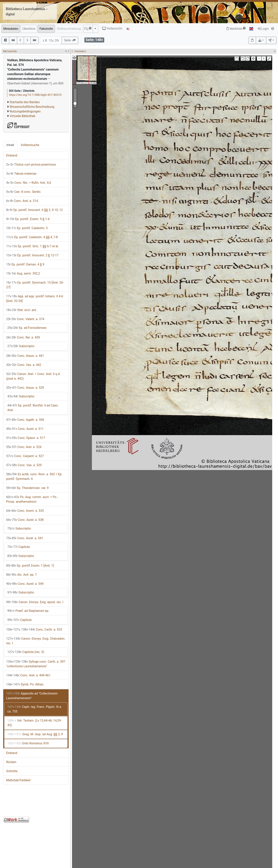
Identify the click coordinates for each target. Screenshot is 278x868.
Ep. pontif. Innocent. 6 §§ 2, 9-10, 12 (34, 210)
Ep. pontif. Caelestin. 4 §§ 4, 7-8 (32, 237)
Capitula (19, 547)
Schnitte (12, 771)
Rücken (11, 762)
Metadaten (11, 29)
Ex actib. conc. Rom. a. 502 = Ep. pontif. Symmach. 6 (34, 477)
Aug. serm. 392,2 (23, 273)
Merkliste (236, 29)
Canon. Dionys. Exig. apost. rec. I (35, 602)
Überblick (29, 29)
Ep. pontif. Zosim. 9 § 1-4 (28, 219)
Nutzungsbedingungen (25, 111)
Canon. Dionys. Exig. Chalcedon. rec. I (36, 641)
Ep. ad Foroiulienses (27, 328)
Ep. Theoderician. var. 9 (27, 488)
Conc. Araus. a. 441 (25, 356)
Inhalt (10, 145)
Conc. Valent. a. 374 (25, 319)
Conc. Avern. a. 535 (25, 511)
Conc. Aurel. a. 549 (25, 584)
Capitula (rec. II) (26, 652)
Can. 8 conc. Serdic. (24, 192)
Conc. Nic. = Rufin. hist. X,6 (29, 183)
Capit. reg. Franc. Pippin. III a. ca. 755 (35, 709)
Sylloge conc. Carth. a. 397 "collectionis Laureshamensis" (36, 664)
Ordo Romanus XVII (28, 743)
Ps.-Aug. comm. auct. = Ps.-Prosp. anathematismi (32, 499)
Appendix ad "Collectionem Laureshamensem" (32, 696)
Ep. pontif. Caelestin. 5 (27, 228)
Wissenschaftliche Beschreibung (32, 107)
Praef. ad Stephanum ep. (28, 611)
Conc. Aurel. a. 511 (25, 429)
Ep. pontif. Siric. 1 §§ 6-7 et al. (33, 246)
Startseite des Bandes (25, 102)
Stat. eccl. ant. (22, 310)
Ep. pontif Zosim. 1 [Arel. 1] (30, 566)
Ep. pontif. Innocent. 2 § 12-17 (32, 255)
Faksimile (46, 29)
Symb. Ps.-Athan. (25, 684)
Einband (12, 155)
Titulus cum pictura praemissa (31, 165)
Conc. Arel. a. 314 (22, 201)
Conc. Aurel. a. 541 (25, 538)
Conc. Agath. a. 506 (25, 420)
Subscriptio (21, 346)
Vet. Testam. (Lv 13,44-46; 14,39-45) (34, 723)
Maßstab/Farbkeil (18, 780)
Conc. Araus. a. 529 (25, 388)
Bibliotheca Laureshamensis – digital (27, 11)
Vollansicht (112, 28)
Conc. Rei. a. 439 (23, 337)
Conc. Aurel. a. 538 (25, 520)
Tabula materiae (21, 174)
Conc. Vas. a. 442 (24, 365)
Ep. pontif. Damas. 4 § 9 (25, 264)
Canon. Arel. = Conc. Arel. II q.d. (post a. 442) (33, 376)
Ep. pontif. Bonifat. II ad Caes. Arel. (33, 408)
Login (263, 29)
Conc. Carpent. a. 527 (25, 456)
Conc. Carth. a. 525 (34, 630)
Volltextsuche (30, 145)
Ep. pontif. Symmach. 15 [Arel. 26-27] (35, 285)
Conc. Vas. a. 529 (24, 465)
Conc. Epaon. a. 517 (26, 438)
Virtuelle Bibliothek (22, 116)
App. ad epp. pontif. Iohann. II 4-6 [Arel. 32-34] (35, 299)
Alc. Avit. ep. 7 (21, 575)
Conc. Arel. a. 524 (24, 447)
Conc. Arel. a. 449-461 (28, 675)
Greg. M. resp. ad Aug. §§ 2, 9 (35, 734)
